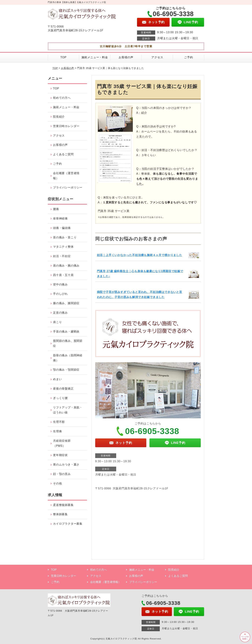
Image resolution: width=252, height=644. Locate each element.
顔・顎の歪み (62, 474)
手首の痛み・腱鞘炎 (66, 332)
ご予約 (188, 57)
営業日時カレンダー (66, 126)
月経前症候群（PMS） (62, 443)
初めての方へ (62, 98)
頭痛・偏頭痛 (62, 228)
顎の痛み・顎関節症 (66, 370)
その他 (57, 483)
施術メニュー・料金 (95, 57)
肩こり (57, 322)
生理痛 (57, 431)
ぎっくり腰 (60, 398)
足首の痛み (60, 313)
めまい (57, 379)
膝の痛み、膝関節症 (66, 303)
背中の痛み (60, 284)
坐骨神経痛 (60, 218)
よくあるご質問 (63, 154)
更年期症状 (60, 455)
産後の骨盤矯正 (63, 389)
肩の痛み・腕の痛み (66, 266)
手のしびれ (60, 294)
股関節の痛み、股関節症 (68, 343)
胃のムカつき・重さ (66, 465)
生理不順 (59, 422)
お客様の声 (126, 57)
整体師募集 (60, 514)
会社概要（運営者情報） (66, 176)
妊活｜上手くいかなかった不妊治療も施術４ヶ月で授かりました (140, 255)
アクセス (157, 57)
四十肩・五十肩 (63, 275)
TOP (63, 57)
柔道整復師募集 (63, 505)
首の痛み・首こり (65, 237)
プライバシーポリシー (68, 188)
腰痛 (56, 209)
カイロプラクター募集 (68, 524)
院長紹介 (59, 117)
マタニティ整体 (63, 247)
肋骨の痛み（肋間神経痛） (68, 358)
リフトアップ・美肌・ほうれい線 (68, 410)
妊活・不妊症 (62, 256)
